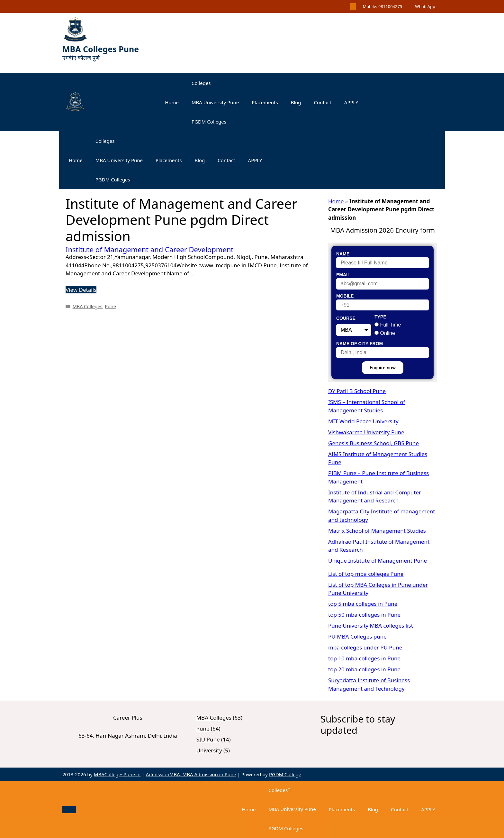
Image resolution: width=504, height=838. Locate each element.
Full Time (391, 325)
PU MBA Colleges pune (357, 636)
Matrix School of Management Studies (377, 531)
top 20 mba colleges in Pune (364, 669)
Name (343, 254)
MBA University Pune (215, 102)
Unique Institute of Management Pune (378, 561)
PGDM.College (285, 774)
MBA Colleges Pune (101, 49)
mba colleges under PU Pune (365, 647)
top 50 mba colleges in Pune (364, 615)
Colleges (201, 83)
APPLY (351, 102)
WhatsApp (425, 6)
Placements (265, 102)
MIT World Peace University (363, 421)
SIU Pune (208, 739)
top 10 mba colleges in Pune (364, 658)
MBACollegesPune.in (117, 774)
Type (380, 317)
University (209, 750)
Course (346, 318)
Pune (110, 306)
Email (343, 275)
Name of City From (360, 344)
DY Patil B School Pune (357, 391)
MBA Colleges (88, 306)
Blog (296, 102)
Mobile (345, 296)
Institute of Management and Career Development (149, 249)
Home (172, 102)
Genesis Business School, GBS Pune (373, 443)
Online (388, 333)
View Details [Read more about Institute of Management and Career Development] (81, 290)
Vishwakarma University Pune (366, 432)
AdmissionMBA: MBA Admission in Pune (191, 774)
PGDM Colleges (209, 122)
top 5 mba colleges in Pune (363, 604)
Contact (323, 102)
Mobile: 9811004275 (382, 6)
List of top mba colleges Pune (366, 574)
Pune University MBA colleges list (371, 626)
